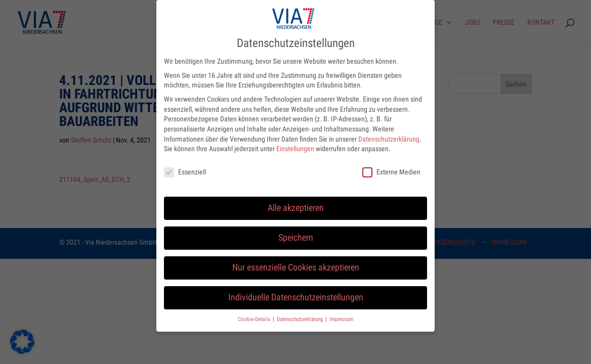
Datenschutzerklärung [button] (301, 315)
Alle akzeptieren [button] (296, 203)
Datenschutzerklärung (389, 134)
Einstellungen (295, 145)
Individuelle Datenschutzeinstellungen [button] (296, 293)
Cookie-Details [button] (255, 315)
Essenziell (185, 168)
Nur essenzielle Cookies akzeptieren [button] (296, 263)
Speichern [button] (296, 233)
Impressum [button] (341, 315)
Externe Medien (391, 168)
